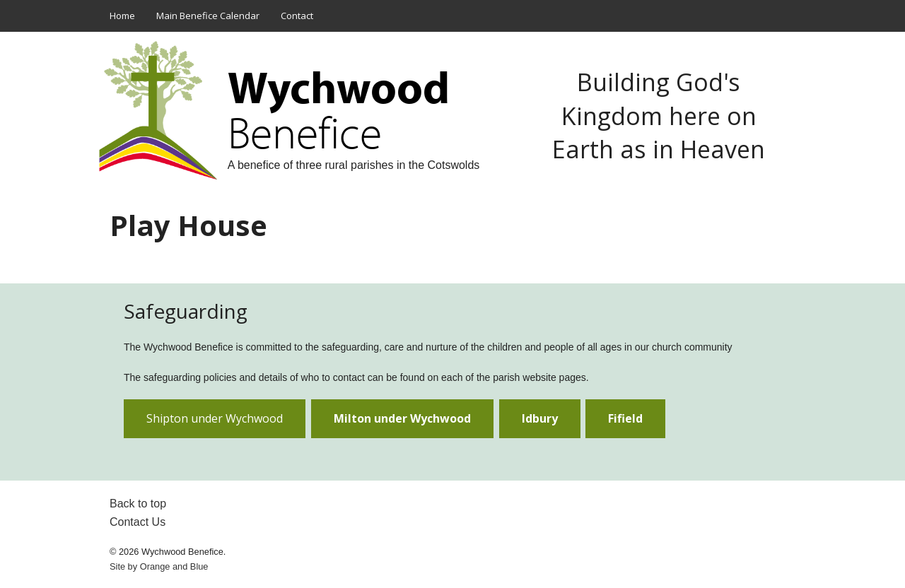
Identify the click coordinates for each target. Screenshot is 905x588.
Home (122, 16)
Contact (297, 16)
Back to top (138, 504)
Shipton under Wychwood (215, 418)
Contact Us (138, 522)
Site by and (159, 566)
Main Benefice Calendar (208, 16)
